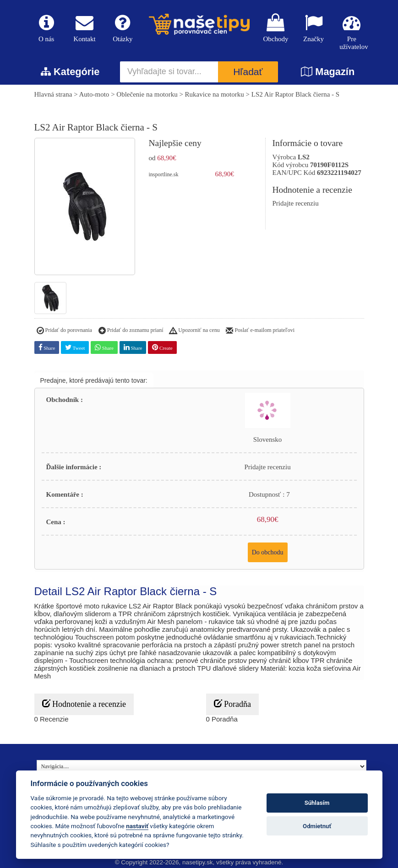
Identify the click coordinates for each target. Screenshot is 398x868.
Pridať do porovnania (64, 331)
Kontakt (85, 28)
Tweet (75, 347)
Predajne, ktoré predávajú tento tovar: (94, 380)
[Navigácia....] (202, 766)
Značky (313, 28)
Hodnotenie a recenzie (84, 704)
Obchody (275, 28)
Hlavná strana (53, 94)
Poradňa (232, 704)
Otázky (123, 28)
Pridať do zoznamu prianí (131, 331)
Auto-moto (94, 94)
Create (162, 347)
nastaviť (137, 826)
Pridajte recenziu (296, 203)
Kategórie (70, 72)
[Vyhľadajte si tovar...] (169, 72)
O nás (46, 28)
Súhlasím (317, 803)
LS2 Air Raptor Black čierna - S (295, 94)
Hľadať (248, 72)
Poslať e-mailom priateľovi (260, 331)
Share (47, 347)
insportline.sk (164, 174)
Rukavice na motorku (215, 94)
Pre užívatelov (352, 32)
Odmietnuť (317, 826)
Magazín (328, 72)
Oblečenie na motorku (147, 94)
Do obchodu (268, 552)
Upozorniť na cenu (194, 331)
